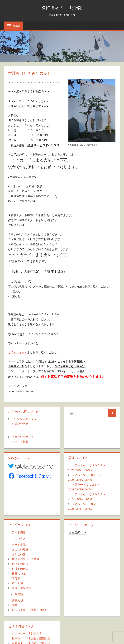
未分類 (16, 578)
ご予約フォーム (18, 352)
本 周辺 (17, 583)
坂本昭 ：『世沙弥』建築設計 (31, 638)
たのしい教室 (20, 549)
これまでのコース (23, 437)
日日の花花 (19, 574)
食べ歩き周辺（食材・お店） (30, 610)
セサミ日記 (19, 545)
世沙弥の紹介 (20, 569)
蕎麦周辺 (17, 600)
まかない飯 (19, 554)
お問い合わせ (20, 424)
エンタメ (20, 538)
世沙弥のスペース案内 (26, 559)
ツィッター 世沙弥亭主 (27, 634)
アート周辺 (19, 532)
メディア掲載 (20, 442)
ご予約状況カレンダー (26, 419)
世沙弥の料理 (20, 564)
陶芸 (15, 605)
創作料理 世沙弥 (62, 8)
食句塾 (19, 594)
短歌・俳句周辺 (21, 588)
